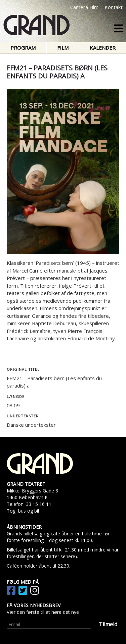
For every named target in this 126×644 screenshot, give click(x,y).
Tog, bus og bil (23, 511)
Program (23, 48)
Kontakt (114, 7)
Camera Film (84, 7)
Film (63, 48)
